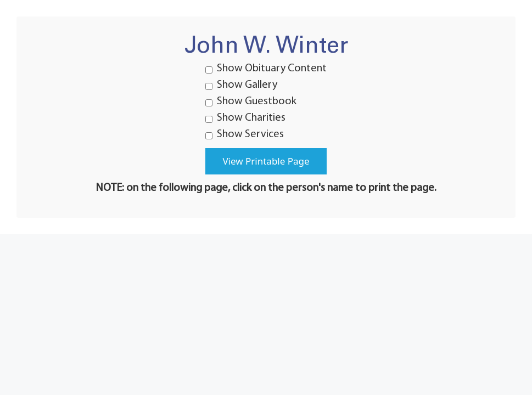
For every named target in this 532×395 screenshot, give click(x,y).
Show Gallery (241, 85)
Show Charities (245, 118)
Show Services (245, 134)
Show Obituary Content (266, 69)
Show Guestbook (251, 101)
